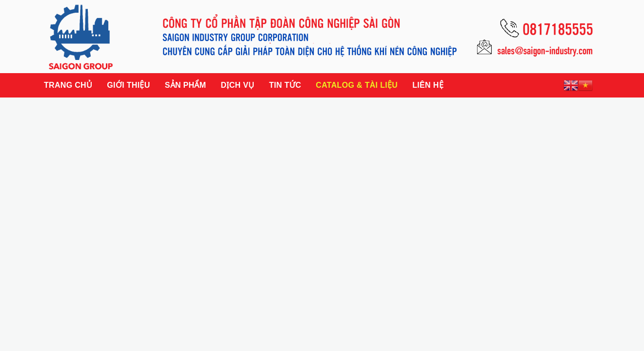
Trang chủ (68, 85)
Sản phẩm (186, 85)
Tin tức (285, 85)
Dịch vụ (237, 85)
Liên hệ (428, 85)
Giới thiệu (128, 85)
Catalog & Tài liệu (357, 85)
